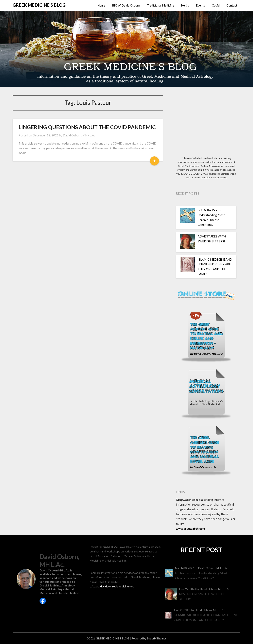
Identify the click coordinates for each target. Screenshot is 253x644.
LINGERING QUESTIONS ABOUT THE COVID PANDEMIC (87, 127)
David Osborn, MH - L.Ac (79, 135)
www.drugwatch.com (190, 529)
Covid (216, 5)
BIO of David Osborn (126, 5)
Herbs (185, 5)
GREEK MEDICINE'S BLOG (39, 5)
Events (200, 5)
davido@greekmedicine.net (117, 586)
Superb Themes (157, 638)
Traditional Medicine (160, 5)
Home (101, 5)
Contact (232, 5)
